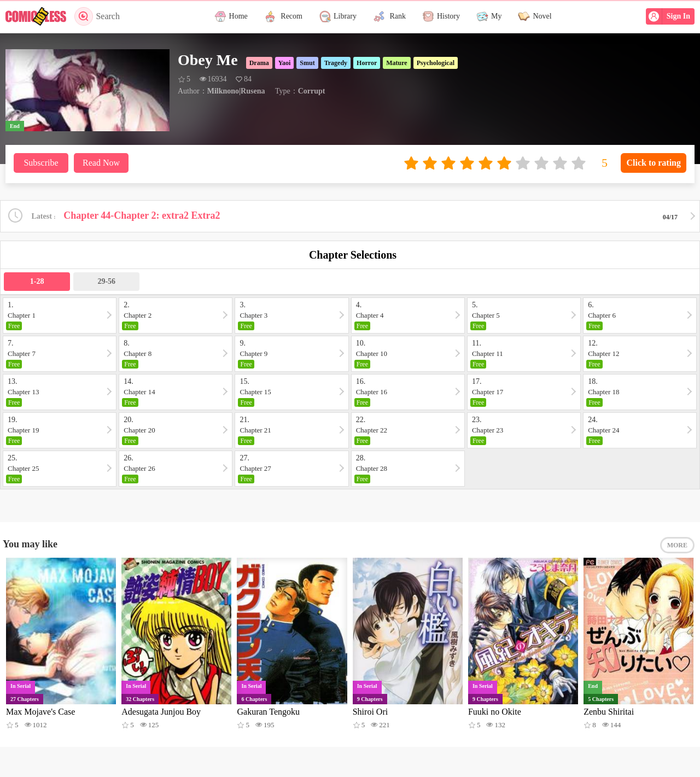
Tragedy (336, 63)
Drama (259, 63)
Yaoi (285, 63)
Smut (307, 63)
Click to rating (654, 163)
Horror (367, 63)
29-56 (106, 281)
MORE (677, 545)
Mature (396, 63)
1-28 (37, 281)
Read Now (101, 163)
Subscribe (41, 163)
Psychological (436, 63)
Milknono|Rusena (236, 91)
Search (97, 16)
